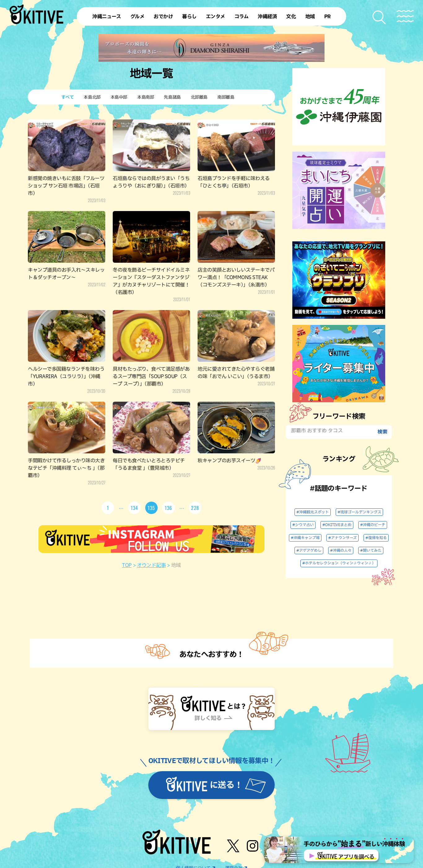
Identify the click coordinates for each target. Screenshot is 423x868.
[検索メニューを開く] (379, 17)
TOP (127, 565)
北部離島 (199, 97)
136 (168, 508)
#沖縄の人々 (341, 551)
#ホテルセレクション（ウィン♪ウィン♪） (339, 563)
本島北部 (92, 97)
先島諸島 (172, 97)
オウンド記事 (151, 565)
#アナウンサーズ (342, 538)
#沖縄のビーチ (373, 525)
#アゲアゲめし (309, 551)
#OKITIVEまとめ (337, 525)
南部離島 (226, 97)
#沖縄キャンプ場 (305, 538)
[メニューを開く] (405, 16)
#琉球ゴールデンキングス (359, 512)
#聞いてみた (371, 551)
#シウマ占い (303, 525)
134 (134, 508)
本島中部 (119, 97)
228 (195, 508)
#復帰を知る (376, 538)
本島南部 (146, 97)
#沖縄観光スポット (313, 512)
